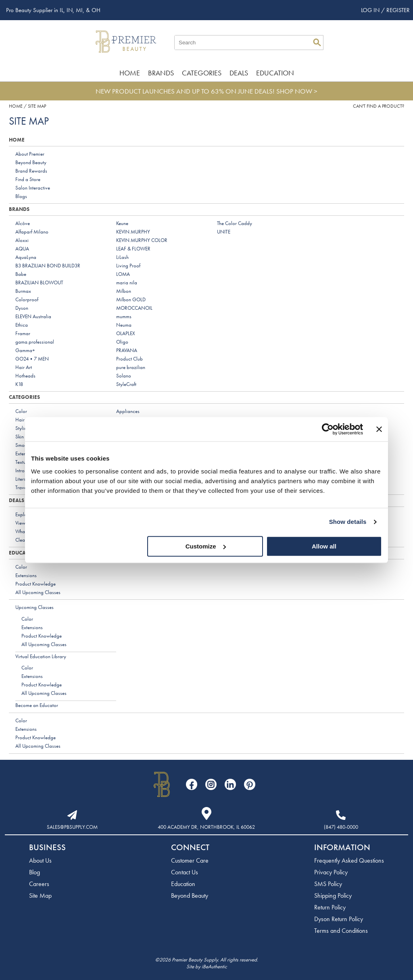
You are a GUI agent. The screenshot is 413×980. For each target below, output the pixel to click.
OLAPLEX (126, 333)
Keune (122, 223)
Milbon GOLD (131, 299)
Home (130, 73)
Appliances (128, 411)
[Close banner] (379, 429)
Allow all (324, 546)
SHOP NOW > (297, 91)
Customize (206, 546)
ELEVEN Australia (33, 316)
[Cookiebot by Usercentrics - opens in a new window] (328, 429)
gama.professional (35, 342)
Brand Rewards (31, 171)
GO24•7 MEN (32, 359)
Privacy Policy (331, 872)
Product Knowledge (35, 584)
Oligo (122, 342)
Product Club (129, 359)
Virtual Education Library (41, 656)
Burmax (23, 291)
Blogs (21, 196)
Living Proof (128, 266)
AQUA (22, 249)
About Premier (30, 154)
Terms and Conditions (341, 931)
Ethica (22, 325)
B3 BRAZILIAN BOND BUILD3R (48, 266)
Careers (39, 884)
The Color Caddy (235, 223)
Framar (23, 333)
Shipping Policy (333, 896)
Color (21, 411)
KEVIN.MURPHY (133, 232)
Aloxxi (22, 240)
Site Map (40, 896)
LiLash (122, 257)
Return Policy (330, 907)
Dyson (22, 308)
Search (317, 42)
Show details (348, 522)
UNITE (224, 232)
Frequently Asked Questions (349, 860)
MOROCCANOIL (134, 308)
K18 (19, 384)
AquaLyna (26, 257)
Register (398, 10)
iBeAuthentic (214, 966)
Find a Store (28, 179)
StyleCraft (126, 384)
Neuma (124, 325)
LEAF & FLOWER (133, 249)
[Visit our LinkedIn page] (230, 784)
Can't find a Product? (379, 106)
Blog (34, 872)
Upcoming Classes (34, 607)
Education (275, 73)
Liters (21, 479)
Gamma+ (25, 350)
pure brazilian (131, 367)
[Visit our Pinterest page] (250, 784)
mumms (124, 316)
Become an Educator (37, 705)
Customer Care (190, 860)
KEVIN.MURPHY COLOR (142, 240)
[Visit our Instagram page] (211, 784)
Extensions (26, 575)
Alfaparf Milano (32, 232)
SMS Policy (328, 884)
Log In (371, 10)
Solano (124, 376)
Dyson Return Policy (339, 919)
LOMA (123, 274)
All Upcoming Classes (38, 592)
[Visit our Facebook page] (192, 784)
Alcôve (23, 223)
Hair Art (24, 367)
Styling (22, 428)
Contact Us (185, 872)
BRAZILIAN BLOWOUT (39, 283)
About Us (40, 860)
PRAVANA (127, 350)
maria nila (127, 283)
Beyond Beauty (31, 162)
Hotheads (25, 376)
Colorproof (27, 299)
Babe (21, 274)
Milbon (124, 291)
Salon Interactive (33, 188)
